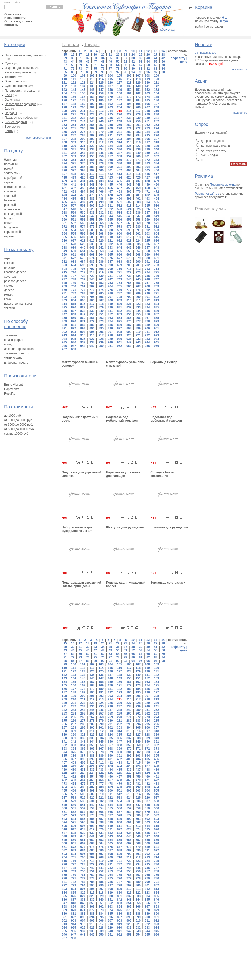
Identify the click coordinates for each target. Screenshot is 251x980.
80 (133, 69)
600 (119, 234)
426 (138, 177)
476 (92, 195)
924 (64, 339)
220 (64, 114)
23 (125, 55)
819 (110, 304)
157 (92, 93)
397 (74, 170)
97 (155, 72)
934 (156, 339)
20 (103, 55)
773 (92, 290)
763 (101, 286)
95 (140, 72)
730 (101, 276)
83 (155, 69)
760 (74, 286)
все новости (240, 69)
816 (83, 304)
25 (140, 55)
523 (119, 209)
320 (74, 146)
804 (74, 300)
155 (74, 93)
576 (101, 227)
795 (92, 297)
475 (83, 195)
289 (92, 135)
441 (74, 185)
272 (138, 128)
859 (74, 318)
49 (110, 62)
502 (129, 202)
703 (156, 265)
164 (156, 93)
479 (119, 195)
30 (73, 58)
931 (129, 339)
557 (129, 220)
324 (110, 146)
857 (156, 314)
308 (64, 142)
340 (156, 149)
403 (129, 170)
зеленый (10, 196)
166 (74, 97)
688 (119, 262)
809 (119, 300)
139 (129, 86)
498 (92, 202)
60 (88, 65)
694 (74, 265)
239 (138, 118)
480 (129, 195)
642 (101, 248)
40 (148, 58)
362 (156, 156)
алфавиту (178, 58)
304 (129, 139)
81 (140, 69)
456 (110, 188)
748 (64, 283)
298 (74, 139)
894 (92, 328)
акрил (8, 258)
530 (83, 213)
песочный (11, 164)
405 (147, 170)
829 (101, 307)
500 (110, 202)
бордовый (11, 227)
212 (92, 111)
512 (119, 206)
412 (110, 174)
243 (74, 121)
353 (74, 156)
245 (92, 121)
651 (83, 251)
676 (110, 258)
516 (156, 206)
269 (110, 128)
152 (147, 90)
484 (64, 199)
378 (101, 163)
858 (64, 318)
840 (101, 311)
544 (110, 216)
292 (119, 135)
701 (138, 265)
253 (64, 125)
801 (147, 297)
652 (92, 251)
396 (64, 170)
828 (92, 307)
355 (92, 156)
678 (129, 258)
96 (148, 72)
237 (119, 118)
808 (110, 300)
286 (64, 135)
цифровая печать (16, 363)
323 (101, 146)
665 (110, 255)
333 (92, 149)
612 (129, 237)
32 (88, 58)
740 (92, 279)
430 (74, 181)
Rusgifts (9, 394)
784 (92, 293)
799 (129, 297)
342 (74, 153)
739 (83, 279)
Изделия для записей (19, 68)
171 (119, 97)
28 (163, 55)
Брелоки (10, 127)
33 (95, 58)
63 (110, 65)
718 (92, 272)
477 (101, 195)
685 (92, 262)
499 (101, 202)
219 (156, 111)
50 (118, 62)
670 (156, 255)
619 (92, 241)
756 (138, 283)
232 (74, 118)
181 (110, 100)
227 (129, 114)
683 (74, 262)
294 (138, 135)
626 (156, 241)
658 (147, 251)
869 (64, 321)
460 (147, 188)
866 (138, 318)
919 (119, 335)
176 (64, 100)
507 (74, 206)
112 (83, 79)
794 (83, 297)
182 (119, 100)
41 (155, 58)
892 (74, 328)
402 (119, 170)
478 (110, 195)
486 (83, 199)
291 (110, 135)
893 (83, 328)
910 (138, 332)
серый (8, 182)
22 (118, 55)
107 (138, 76)
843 (129, 311)
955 (147, 346)
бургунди (10, 160)
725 (156, 272)
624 (138, 241)
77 (110, 69)
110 (64, 79)
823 (147, 304)
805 (83, 300)
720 (110, 272)
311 (92, 142)
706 (83, 269)
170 (110, 97)
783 (83, 293)
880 (64, 325)
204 (119, 107)
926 (83, 339)
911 (147, 332)
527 (156, 209)
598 (101, 234)
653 (101, 251)
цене (184, 62)
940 (110, 342)
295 (147, 135)
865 (129, 318)
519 (83, 209)
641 (92, 248)
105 (119, 76)
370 (129, 160)
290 (101, 135)
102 (92, 76)
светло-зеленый (15, 187)
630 (92, 244)
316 (138, 142)
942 (129, 342)
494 (156, 199)
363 (64, 160)
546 (129, 216)
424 (119, 177)
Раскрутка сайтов (207, 194)
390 (110, 167)
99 (65, 76)
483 (156, 195)
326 (129, 146)
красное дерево (15, 272)
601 (129, 234)
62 (103, 65)
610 (110, 237)
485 (74, 199)
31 (80, 58)
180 (101, 100)
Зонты (9, 131)
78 (118, 69)
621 (110, 241)
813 (156, 300)
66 (133, 65)
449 (147, 185)
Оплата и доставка (18, 21)
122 (74, 83)
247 (110, 121)
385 (64, 167)
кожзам (9, 263)
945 (156, 342)
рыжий (9, 169)
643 (110, 248)
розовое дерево (15, 281)
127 (119, 83)
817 (92, 304)
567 (119, 223)
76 (103, 69)
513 (129, 206)
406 (156, 170)
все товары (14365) (39, 138)
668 (138, 255)
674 (92, 258)
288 (83, 135)
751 (92, 283)
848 (74, 314)
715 (64, 272)
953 (129, 346)
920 (129, 335)
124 (92, 83)
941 (119, 342)
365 (83, 160)
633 (119, 244)
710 (119, 269)
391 (119, 167)
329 (156, 146)
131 (156, 83)
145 (83, 90)
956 (156, 346)
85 (65, 72)
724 (147, 272)
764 (110, 286)
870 (74, 321)
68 (148, 65)
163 (147, 93)
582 (156, 227)
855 (138, 314)
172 (129, 97)
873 (101, 321)
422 (101, 177)
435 (119, 181)
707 (92, 269)
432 (92, 181)
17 (80, 55)
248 (119, 121)
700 (129, 265)
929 (110, 339)
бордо (8, 218)
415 (138, 174)
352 (64, 156)
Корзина (204, 7)
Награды (11, 113)
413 (119, 174)
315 (129, 142)
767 (138, 286)
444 (101, 185)
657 (138, 251)
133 (74, 86)
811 (138, 300)
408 (74, 174)
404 (138, 170)
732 (119, 276)
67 (140, 65)
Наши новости (15, 18)
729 (92, 276)
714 (156, 269)
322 (92, 146)
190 (92, 104)
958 (74, 349)
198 (64, 107)
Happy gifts (12, 389)
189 (83, 104)
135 (92, 86)
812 (147, 300)
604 (156, 234)
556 (119, 220)
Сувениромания (16, 86)
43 (65, 62)
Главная (70, 45)
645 (129, 248)
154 (64, 93)
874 (110, 321)
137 (110, 86)
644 (119, 248)
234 (92, 118)
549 (156, 216)
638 (64, 248)
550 (64, 220)
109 (156, 76)
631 (101, 244)
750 (83, 283)
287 (74, 135)
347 (119, 153)
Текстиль (11, 77)
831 (119, 307)
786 (110, 293)
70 (163, 65)
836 (64, 311)
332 (83, 149)
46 (88, 62)
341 (64, 153)
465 (92, 192)
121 (64, 83)
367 (101, 160)
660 (64, 255)
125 (101, 83)
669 (147, 255)
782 (74, 293)
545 (119, 216)
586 (92, 230)
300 (92, 139)
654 (110, 251)
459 (138, 188)
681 (156, 258)
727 (74, 276)
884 (101, 325)
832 (129, 307)
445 (110, 185)
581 (147, 227)
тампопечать (13, 358)
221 (74, 114)
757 (147, 283)
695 (83, 265)
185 (147, 100)
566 (110, 223)
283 (138, 132)
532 (101, 213)
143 (64, 90)
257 (101, 125)
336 (119, 149)
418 (64, 177)
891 (64, 328)
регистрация (214, 27)
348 (129, 153)
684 (83, 262)
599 (110, 234)
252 (156, 121)
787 (119, 293)
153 (156, 90)
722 (129, 272)
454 (92, 188)
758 (156, 283)
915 (83, 335)
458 (129, 188)
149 (119, 90)
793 (74, 297)
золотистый (12, 173)
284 (147, 132)
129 (138, 83)
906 (101, 332)
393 (138, 167)
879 (156, 321)
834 (147, 307)
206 (138, 107)
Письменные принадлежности (26, 55)
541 (83, 216)
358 (119, 156)
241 (156, 118)
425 (129, 177)
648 (156, 248)
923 (156, 335)
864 (119, 318)
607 (83, 237)
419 (74, 177)
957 (64, 349)
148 (110, 90)
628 (74, 244)
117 (129, 79)
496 (74, 202)
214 (110, 111)
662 (83, 255)
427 (147, 177)
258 (110, 125)
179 (92, 100)
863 (110, 318)
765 (119, 286)
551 (74, 220)
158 (101, 93)
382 (138, 163)
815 (74, 304)
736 (156, 276)
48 (103, 62)
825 (64, 307)
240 (147, 118)
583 (64, 230)
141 (147, 86)
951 (110, 346)
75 (95, 69)
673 (83, 258)
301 (101, 139)
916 (92, 335)
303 (119, 139)
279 (101, 132)
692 (156, 262)
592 (147, 230)
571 (156, 223)
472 (156, 192)
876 (129, 321)
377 (92, 163)
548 (147, 216)
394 (147, 167)
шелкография (14, 340)
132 (64, 86)
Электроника (14, 81)
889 (147, 325)
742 (110, 279)
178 (83, 100)
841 (110, 311)
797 (110, 297)
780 (156, 290)
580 (138, 227)
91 (110, 72)
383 (147, 163)
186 (156, 100)
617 (74, 241)
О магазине (13, 14)
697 (101, 265)
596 (83, 234)
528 (64, 213)
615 (156, 237)
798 (119, 297)
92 (118, 72)
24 (133, 55)
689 (129, 262)
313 (110, 142)
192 (110, 104)
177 (74, 100)
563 (83, 223)
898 (129, 328)
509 (92, 206)
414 (129, 174)
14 (163, 51)
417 (156, 174)
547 (138, 216)
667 (129, 255)
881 (74, 325)
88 (88, 72)
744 (129, 279)
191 (101, 104)
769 (156, 286)
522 (110, 209)
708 (101, 269)
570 (147, 223)
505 (156, 202)
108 (147, 76)
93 (125, 72)
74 (88, 69)
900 (147, 328)
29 (65, 58)
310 (83, 142)
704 (64, 269)
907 (110, 332)
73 (80, 69)
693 (64, 265)
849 (83, 314)
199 (74, 107)
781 (64, 293)
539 (64, 216)
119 (147, 79)
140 (138, 86)
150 (129, 90)
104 (110, 76)
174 (147, 97)
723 (138, 272)
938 (92, 342)
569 (138, 223)
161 (129, 93)
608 (92, 237)
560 (156, 220)
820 (119, 304)
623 (129, 241)
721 (119, 272)
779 (147, 290)
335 (110, 149)
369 (119, 160)
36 (118, 58)
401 (110, 170)
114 (101, 79)
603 (147, 234)
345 (101, 153)
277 (83, 132)
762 (92, 286)
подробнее (240, 113)
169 (101, 97)
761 (83, 286)
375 (74, 163)
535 (129, 213)
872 (92, 321)
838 (83, 311)
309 (74, 142)
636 (147, 244)
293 (129, 135)
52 (133, 62)
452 (74, 188)
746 (147, 279)
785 (101, 293)
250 (138, 121)
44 (73, 62)
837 (74, 311)
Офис (9, 100)
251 (147, 121)
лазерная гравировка (19, 349)
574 (83, 227)
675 (101, 258)
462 (64, 192)
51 (125, 62)
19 (95, 55)
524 (129, 209)
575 (92, 227)
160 (119, 93)
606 (74, 237)
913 (64, 335)
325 (119, 146)
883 (92, 325)
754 (119, 283)
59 (80, 65)
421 (92, 177)
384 (156, 163)
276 (74, 132)
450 (156, 185)
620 (101, 241)
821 (129, 304)
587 (101, 230)
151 (138, 90)
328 (147, 146)
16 (73, 55)
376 (83, 163)
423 (110, 177)
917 (101, 335)
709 (110, 269)
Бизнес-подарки (16, 122)
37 (125, 58)
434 (110, 181)
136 (101, 86)
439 (156, 181)
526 (147, 209)
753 (110, 283)
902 (64, 332)
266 (83, 128)
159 (110, 93)
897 (119, 328)
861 (92, 318)
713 (147, 269)
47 (95, 62)
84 (163, 69)
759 (64, 286)
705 (74, 269)
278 (92, 132)
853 (119, 314)
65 (125, 65)
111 (74, 79)
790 (147, 293)
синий (8, 223)
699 (119, 265)
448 (138, 185)
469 (129, 192)
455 (101, 188)
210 (74, 111)
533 (110, 213)
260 (129, 125)
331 (74, 149)
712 (138, 269)
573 (74, 227)
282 (129, 132)
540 (74, 216)
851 (101, 314)
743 (119, 279)
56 (163, 62)
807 (101, 300)
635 (138, 244)
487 (92, 199)
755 (129, 283)
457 (119, 188)
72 (73, 69)
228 (138, 114)
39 (140, 58)
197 (156, 104)
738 (74, 279)
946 (64, 346)
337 (129, 149)
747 (156, 279)
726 (64, 276)
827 (83, 307)
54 (148, 62)
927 (92, 339)
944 (147, 342)
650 (74, 251)
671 (64, 258)
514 (138, 206)
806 (92, 300)
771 (74, 290)
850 (92, 314)
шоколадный (13, 214)
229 (147, 114)
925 (74, 339)
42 (163, 58)
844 (138, 311)
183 (129, 100)
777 (129, 290)
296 (156, 135)
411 (101, 174)
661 (74, 255)
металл (9, 295)
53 (140, 62)
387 (83, 167)
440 (64, 185)
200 (83, 107)
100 (74, 76)
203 (110, 107)
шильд (9, 344)
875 (119, 321)
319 (64, 146)
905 (92, 332)
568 (129, 223)
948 (83, 346)
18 (88, 55)
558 (138, 220)
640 (83, 248)
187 (64, 104)
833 (138, 307)
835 (156, 307)
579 (129, 227)
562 (74, 223)
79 (125, 69)
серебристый (13, 178)
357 (110, 156)
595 (74, 234)
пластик (10, 268)
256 (92, 125)
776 (119, 290)
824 (156, 304)
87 (80, 72)
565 (101, 223)
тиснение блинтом (17, 353)
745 (138, 279)
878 (147, 321)
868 (156, 318)
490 (119, 199)
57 (65, 65)
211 (83, 111)
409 (83, 174)
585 (83, 230)
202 (101, 107)
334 (101, 149)
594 (64, 234)
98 (163, 72)
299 (83, 139)
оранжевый (12, 209)
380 (119, 163)
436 (129, 181)
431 (83, 181)
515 (147, 206)
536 (138, 213)
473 (64, 195)
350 (147, 153)
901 (156, 328)
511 (110, 206)
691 (147, 262)
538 (156, 213)
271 (129, 128)
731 (110, 276)
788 (129, 293)
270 (119, 128)
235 (101, 118)
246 (101, 121)
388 (92, 167)
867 (147, 318)
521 (101, 209)
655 (119, 251)
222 (83, 114)
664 (101, 255)
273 (147, 128)
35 (110, 58)
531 (92, 213)
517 (64, 209)
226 (119, 114)
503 (138, 202)
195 (138, 104)
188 (74, 104)
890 (156, 325)
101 (83, 76)
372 (147, 160)
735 (147, 276)
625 (147, 241)
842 (119, 311)
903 (74, 332)
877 (138, 321)
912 (156, 332)
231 (64, 118)
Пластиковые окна (223, 185)
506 (64, 206)
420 (83, 177)
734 (138, 276)
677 (119, 258)
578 (119, 227)
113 (92, 79)
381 (129, 163)
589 (119, 230)
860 (83, 318)
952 (119, 346)
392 (129, 167)
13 (155, 51)
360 (138, 156)
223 (92, 114)
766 (129, 286)
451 (64, 188)
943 (138, 342)
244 (83, 121)
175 (156, 97)
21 (110, 55)
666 (119, 255)
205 (129, 107)
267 (92, 128)
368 (110, 160)
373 (156, 160)
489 (110, 199)
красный (10, 191)
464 (83, 192)
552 (83, 220)
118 (138, 79)
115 (110, 79)
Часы (8, 95)
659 (156, 251)
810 (129, 300)
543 (101, 216)
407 (64, 174)
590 (129, 230)
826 (74, 307)
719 (101, 272)
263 (156, 125)
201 (92, 107)
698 (110, 265)
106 (129, 76)
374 (64, 163)
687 (110, 262)
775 (110, 290)
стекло (9, 286)
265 (74, 128)
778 (138, 290)
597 (92, 234)
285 (156, 132)
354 (83, 156)
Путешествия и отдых (20, 91)
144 (74, 90)
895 (101, 328)
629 (83, 244)
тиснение (11, 335)
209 (64, 111)
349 (138, 153)
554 (101, 220)
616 (64, 241)
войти (199, 27)
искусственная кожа (18, 304)
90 (103, 72)
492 (138, 199)
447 (129, 185)
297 (64, 139)
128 (129, 83)
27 (155, 55)
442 (83, 185)
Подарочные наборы (19, 118)
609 (101, 237)
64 (118, 65)
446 (119, 185)
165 (64, 97)
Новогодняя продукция (20, 104)
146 (92, 90)
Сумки (9, 63)
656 (129, 251)
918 (110, 335)
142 (156, 86)
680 (147, 258)
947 (74, 346)
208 (156, 107)
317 (147, 142)
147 (101, 90)
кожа (7, 299)
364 (74, 160)
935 (64, 342)
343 (83, 153)
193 (119, 104)
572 (64, 227)
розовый (10, 205)
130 (147, 83)
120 (156, 79)
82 (148, 69)
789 (138, 293)
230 (156, 114)
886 (119, 325)
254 (74, 125)
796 (101, 297)
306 (147, 139)
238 (129, 118)
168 (92, 97)
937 (83, 342)
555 (110, 220)
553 (92, 220)
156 (83, 93)
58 (73, 65)
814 (64, 304)
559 (147, 220)
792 (64, 297)
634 (129, 244)
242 (64, 121)
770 (64, 290)
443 (92, 185)
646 (138, 248)
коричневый (12, 232)
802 (156, 297)
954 (138, 346)
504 (147, 202)
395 (156, 167)
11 (140, 51)
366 (92, 160)
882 (83, 325)
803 (64, 300)
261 (138, 125)
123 (83, 83)
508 (83, 206)
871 (83, 321)
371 (138, 160)
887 (129, 325)
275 (64, 132)
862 (101, 318)
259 (119, 125)
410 (92, 174)
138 (119, 86)
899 (138, 328)
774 (101, 290)
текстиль (10, 308)
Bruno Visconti (14, 385)
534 (119, 213)
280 (110, 132)
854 (129, 314)
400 (101, 170)
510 (101, 206)
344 (92, 153)
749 (74, 283)
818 (101, 304)
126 (110, 83)
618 (83, 241)
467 (110, 192)
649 (64, 251)
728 (83, 276)
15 (65, 55)
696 (92, 265)
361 (147, 156)
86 (73, 72)
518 (74, 209)
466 (101, 192)
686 (101, 262)
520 (92, 209)
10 (133, 51)
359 (129, 156)
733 (129, 276)
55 (155, 62)
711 (129, 269)
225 (110, 114)
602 (138, 234)
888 (138, 325)
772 (83, 290)
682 (64, 262)
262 (147, 125)
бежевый (10, 200)
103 (101, 76)
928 (101, 339)
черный (9, 236)
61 (95, 65)
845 (147, 311)
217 (138, 111)
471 (147, 192)
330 (64, 149)
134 (83, 86)
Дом (7, 109)
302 (110, 139)
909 (129, 332)
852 (110, 314)
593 (156, 230)
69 (155, 65)
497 (83, 202)
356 (101, 156)
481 (138, 195)
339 (147, 149)
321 (83, 146)
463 (74, 192)
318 (156, 142)
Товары (92, 45)
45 (80, 62)
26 (148, 55)
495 (64, 202)
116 (119, 79)
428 (156, 177)
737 (64, 279)
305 (138, 139)
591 (138, 230)
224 (101, 114)
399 (92, 170)
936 (74, 342)
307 (156, 139)
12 (148, 51)
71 (65, 69)
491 (129, 199)
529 (74, 213)
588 (110, 230)
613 (138, 237)
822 (138, 304)
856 (147, 314)
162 (138, 93)
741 (101, 279)
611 (119, 237)
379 (110, 163)
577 (110, 227)
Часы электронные (18, 72)
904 (83, 332)
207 (147, 107)
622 (119, 241)
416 (147, 174)
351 (156, 153)
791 (156, 293)
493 (147, 199)
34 (103, 58)
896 (110, 328)
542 (92, 216)
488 (101, 199)
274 (156, 128)
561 (64, 223)
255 (83, 125)
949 (92, 346)
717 (83, 272)
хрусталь (10, 277)
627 (64, 244)
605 (64, 237)
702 (147, 265)
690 (138, 262)
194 (129, 104)
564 (92, 223)
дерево (9, 290)
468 (119, 192)
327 (138, 146)
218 (147, 111)
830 (110, 307)
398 (83, 170)
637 (156, 244)
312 (101, 142)
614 (147, 237)
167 (83, 97)
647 (147, 248)
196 (147, 104)
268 (101, 128)
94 (133, 72)
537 (147, 213)
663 (92, 255)
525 (138, 209)
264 (64, 128)
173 (138, 97)
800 (138, 297)
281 (119, 132)
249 (129, 121)
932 (138, 339)
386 (74, 167)
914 (74, 335)
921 (138, 335)
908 (119, 332)
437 (138, 181)
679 (138, 258)
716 (74, 272)
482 (147, 195)
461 (156, 188)
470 (138, 192)
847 (64, 314)
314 (119, 142)
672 (74, 258)
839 (92, 311)
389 (101, 167)
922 (147, 335)
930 (119, 339)
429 (64, 181)
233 (83, 118)
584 (74, 230)
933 (147, 339)
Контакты (11, 25)
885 (110, 325)
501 (119, 202)
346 (110, 153)
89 (95, 72)
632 (110, 244)
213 (101, 111)
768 (147, 286)
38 (133, 58)
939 (101, 342)
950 (101, 346)
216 (129, 111)
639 (74, 248)
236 (110, 118)
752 (101, 283)
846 (156, 311)
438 (147, 181)
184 (138, 100)
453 (83, 188)
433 (101, 181)
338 (138, 149)
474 (74, 195)
